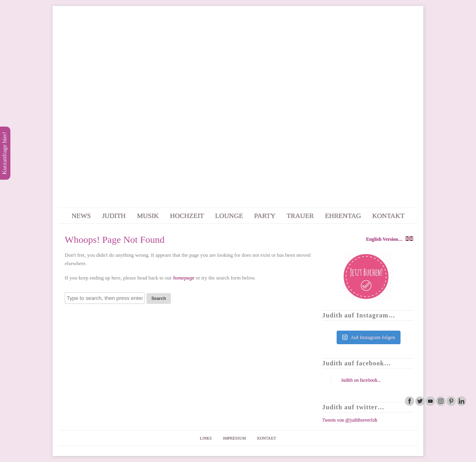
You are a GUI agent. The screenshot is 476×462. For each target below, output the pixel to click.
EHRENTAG (343, 216)
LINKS (206, 438)
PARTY (265, 216)
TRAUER (300, 216)
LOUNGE (229, 216)
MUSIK (148, 216)
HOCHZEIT (187, 216)
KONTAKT (388, 216)
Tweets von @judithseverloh (350, 420)
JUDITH (114, 216)
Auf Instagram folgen (369, 337)
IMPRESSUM (234, 438)
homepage (183, 278)
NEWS (81, 216)
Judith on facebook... (361, 380)
